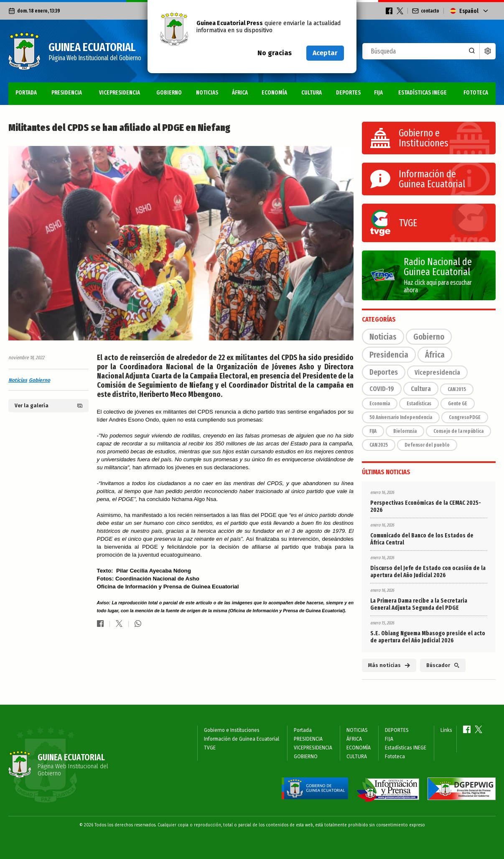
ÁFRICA (240, 93)
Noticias (18, 380)
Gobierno (39, 380)
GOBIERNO (169, 93)
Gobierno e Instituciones (232, 730)
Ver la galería (48, 406)
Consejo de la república (458, 431)
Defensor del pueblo (427, 445)
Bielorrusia (405, 431)
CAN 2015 (457, 389)
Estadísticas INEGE (423, 93)
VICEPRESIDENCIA (120, 93)
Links (446, 730)
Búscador (443, 665)
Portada (26, 93)
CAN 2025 (379, 445)
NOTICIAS (207, 93)
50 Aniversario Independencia (401, 417)
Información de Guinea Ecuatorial (242, 739)
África (435, 355)
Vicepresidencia (437, 372)
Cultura (421, 389)
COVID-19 (382, 389)
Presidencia (389, 355)
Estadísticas (419, 404)
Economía (380, 404)
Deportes (384, 372)
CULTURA (312, 93)
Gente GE (458, 404)
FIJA (378, 93)
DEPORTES (348, 93)
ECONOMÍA (274, 93)
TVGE (210, 748)
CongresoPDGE (465, 417)
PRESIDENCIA (67, 93)
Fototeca (476, 93)
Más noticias (389, 665)
